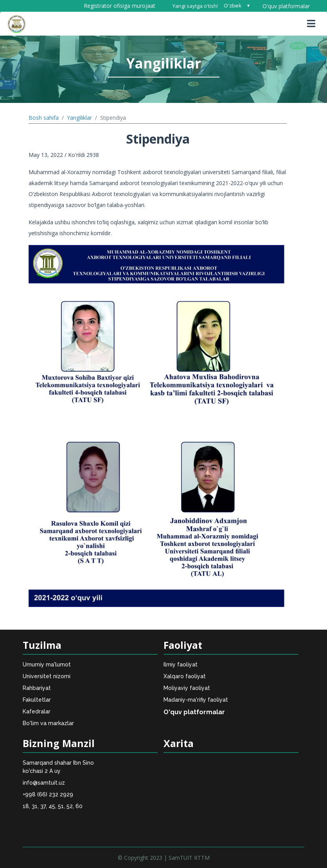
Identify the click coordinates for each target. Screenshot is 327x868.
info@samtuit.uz (44, 783)
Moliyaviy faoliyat (187, 688)
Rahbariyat (37, 688)
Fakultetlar (37, 700)
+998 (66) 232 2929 (48, 794)
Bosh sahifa (44, 118)
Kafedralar (37, 711)
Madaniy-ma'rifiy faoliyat (196, 700)
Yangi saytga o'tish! (195, 6)
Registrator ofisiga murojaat (119, 6)
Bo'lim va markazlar (48, 723)
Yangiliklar (79, 118)
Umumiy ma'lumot (47, 665)
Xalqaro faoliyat (185, 676)
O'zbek (233, 6)
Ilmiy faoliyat (181, 665)
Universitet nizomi (47, 676)
